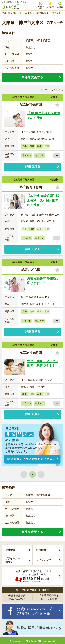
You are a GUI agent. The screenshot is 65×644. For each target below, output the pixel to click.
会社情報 (10, 550)
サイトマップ (43, 560)
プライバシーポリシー (13, 560)
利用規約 (41, 550)
